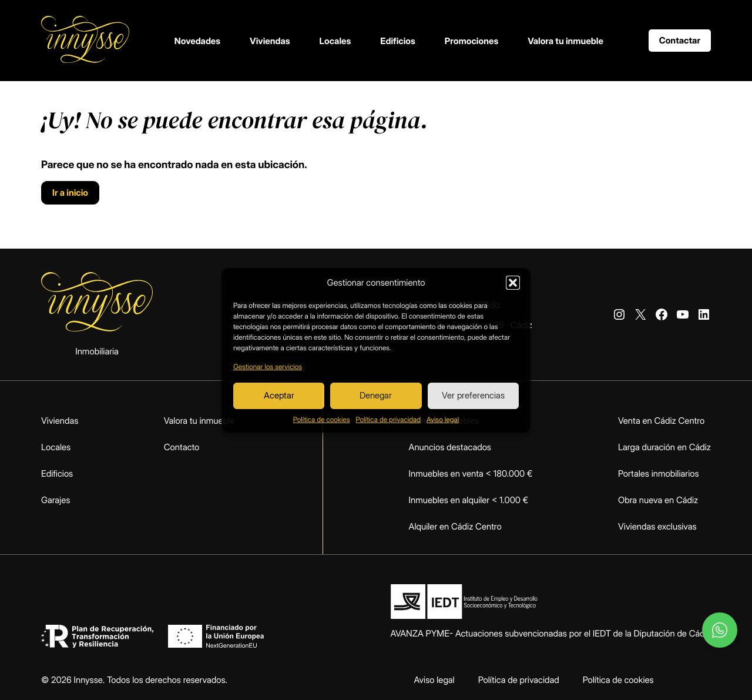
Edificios (398, 41)
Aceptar (279, 395)
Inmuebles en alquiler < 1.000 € (469, 500)
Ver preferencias (473, 395)
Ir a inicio (70, 192)
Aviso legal (443, 419)
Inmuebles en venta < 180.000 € (471, 473)
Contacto (182, 447)
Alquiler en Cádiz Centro (455, 526)
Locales (335, 41)
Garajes (56, 500)
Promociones (471, 41)
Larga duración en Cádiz (664, 447)
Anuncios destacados (450, 447)
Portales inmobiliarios (659, 473)
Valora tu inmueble (565, 41)
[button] (513, 283)
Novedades (197, 41)
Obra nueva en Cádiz (658, 500)
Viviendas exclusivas (657, 526)
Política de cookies (322, 419)
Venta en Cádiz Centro (661, 421)
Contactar (680, 40)
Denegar (376, 395)
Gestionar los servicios (268, 366)
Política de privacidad (388, 419)
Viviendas (270, 41)
